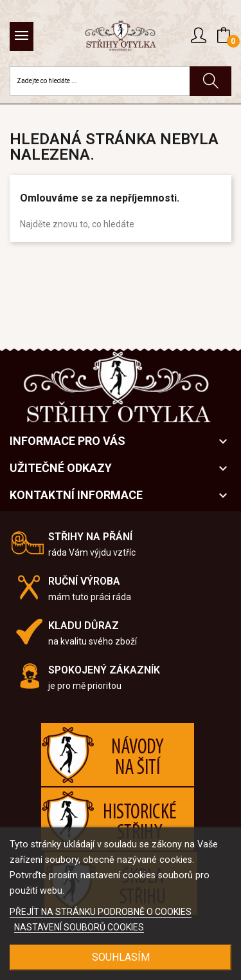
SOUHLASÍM (121, 957)
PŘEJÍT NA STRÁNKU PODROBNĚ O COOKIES (101, 912)
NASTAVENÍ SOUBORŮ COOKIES (79, 927)
